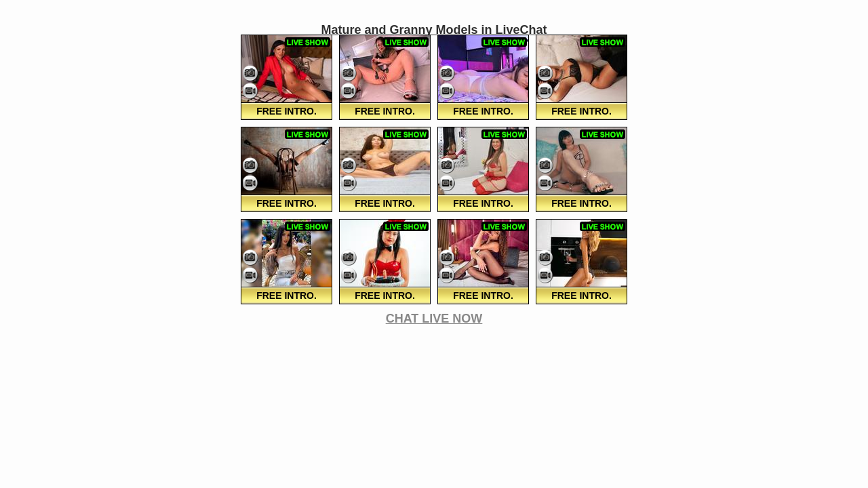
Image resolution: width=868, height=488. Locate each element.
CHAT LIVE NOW (434, 319)
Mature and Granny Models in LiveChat (434, 30)
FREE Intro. (287, 111)
